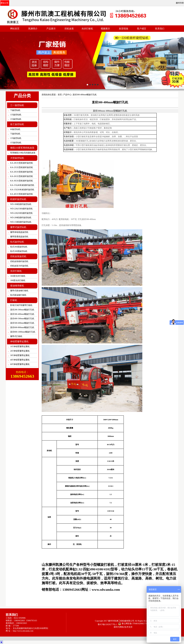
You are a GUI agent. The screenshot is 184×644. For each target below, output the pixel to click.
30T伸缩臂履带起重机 (20, 355)
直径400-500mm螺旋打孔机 (22, 319)
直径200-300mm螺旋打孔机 (22, 310)
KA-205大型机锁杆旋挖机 (22, 172)
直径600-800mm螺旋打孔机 (22, 327)
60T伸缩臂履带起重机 (20, 364)
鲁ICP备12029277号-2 (107, 624)
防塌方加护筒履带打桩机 (21, 305)
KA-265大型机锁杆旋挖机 (22, 176)
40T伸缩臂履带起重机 (20, 360)
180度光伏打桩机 (18, 280)
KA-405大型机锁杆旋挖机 (22, 194)
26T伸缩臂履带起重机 (20, 351)
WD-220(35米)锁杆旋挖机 (21, 209)
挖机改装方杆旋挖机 (19, 266)
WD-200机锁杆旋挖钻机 (21, 218)
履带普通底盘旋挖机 (19, 237)
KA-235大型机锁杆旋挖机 (22, 167)
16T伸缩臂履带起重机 (20, 346)
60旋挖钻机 (15, 129)
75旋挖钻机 (15, 110)
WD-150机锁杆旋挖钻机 (21, 222)
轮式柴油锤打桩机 (18, 295)
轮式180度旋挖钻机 (19, 251)
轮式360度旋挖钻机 (19, 247)
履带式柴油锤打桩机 (19, 291)
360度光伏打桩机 (18, 276)
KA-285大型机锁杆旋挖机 (22, 163)
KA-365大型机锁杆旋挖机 (22, 181)
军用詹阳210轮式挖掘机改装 (23, 153)
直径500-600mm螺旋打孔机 (22, 323)
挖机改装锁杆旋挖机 (19, 261)
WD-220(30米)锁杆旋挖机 (21, 213)
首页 (60, 95)
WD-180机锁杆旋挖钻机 (21, 204)
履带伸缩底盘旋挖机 (19, 232)
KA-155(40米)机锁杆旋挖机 (22, 185)
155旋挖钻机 (16, 119)
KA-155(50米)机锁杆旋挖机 (22, 190)
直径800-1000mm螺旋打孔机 (23, 332)
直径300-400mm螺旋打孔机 (22, 314)
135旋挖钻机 (16, 115)
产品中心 (67, 95)
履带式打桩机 (16, 336)
